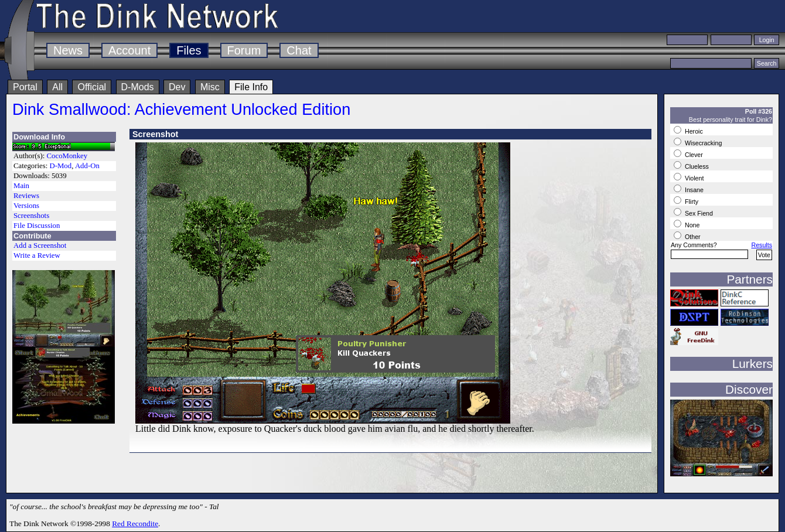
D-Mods (138, 87)
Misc (210, 87)
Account (129, 50)
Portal (25, 87)
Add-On (87, 166)
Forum (244, 50)
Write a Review (37, 255)
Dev (177, 87)
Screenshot (155, 134)
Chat (299, 50)
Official (92, 87)
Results (762, 245)
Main (21, 186)
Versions (26, 206)
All (57, 87)
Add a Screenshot (40, 245)
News (68, 50)
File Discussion (37, 226)
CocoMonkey (67, 156)
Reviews (26, 196)
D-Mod (60, 166)
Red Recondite (135, 524)
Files (189, 50)
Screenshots (31, 216)
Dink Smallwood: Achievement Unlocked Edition (181, 109)
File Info (251, 87)
